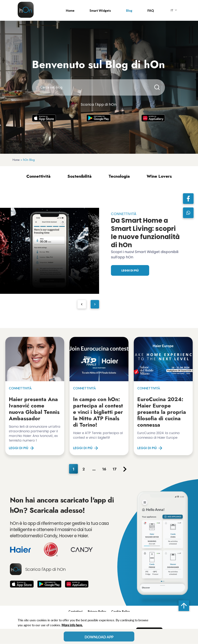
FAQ (151, 10)
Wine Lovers (159, 176)
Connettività (38, 176)
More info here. (72, 625)
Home (70, 10)
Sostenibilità (79, 176)
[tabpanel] (50, 251)
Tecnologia (119, 176)
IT (175, 10)
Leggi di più (130, 270)
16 (104, 469)
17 (114, 469)
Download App (99, 637)
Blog (129, 10)
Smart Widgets (100, 10)
